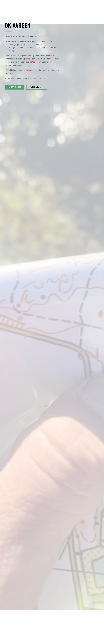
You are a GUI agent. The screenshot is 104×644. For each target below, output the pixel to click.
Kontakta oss (15, 87)
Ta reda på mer (37, 87)
